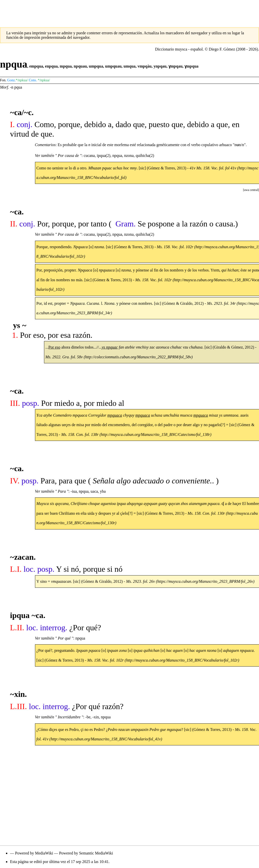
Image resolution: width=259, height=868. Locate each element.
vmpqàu (144, 66)
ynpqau (160, 66)
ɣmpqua (191, 66)
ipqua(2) (103, 156)
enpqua (51, 66)
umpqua (96, 66)
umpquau (113, 66)
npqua (117, 156)
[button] (251, 190)
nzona (129, 156)
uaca (94, 491)
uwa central (251, 190)
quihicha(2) (145, 156)
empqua (36, 66)
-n (12, 87)
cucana (89, 156)
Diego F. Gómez (222, 49)
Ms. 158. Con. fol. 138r (80, 435)
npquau (80, 66)
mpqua (66, 66)
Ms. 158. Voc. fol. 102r (105, 660)
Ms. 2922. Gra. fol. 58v (64, 357)
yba (103, 491)
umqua (129, 66)
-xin (96, 717)
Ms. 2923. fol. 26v (140, 581)
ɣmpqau (175, 66)
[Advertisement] (129, 11)
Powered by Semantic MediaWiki (86, 853)
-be (88, 717)
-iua (74, 491)
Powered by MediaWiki (34, 853)
